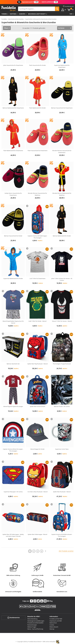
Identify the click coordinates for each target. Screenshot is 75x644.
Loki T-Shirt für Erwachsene (37, 278)
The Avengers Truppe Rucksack (62, 364)
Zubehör (22, 14)
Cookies (52, 625)
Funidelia (4, 19)
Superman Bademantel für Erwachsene (62, 66)
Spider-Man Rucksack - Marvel (62, 492)
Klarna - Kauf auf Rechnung (35, 629)
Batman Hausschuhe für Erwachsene (62, 108)
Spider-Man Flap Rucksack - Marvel (37, 364)
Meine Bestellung (32, 619)
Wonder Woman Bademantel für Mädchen (62, 194)
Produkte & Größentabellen (35, 623)
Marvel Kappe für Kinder (37, 449)
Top (71, 14)
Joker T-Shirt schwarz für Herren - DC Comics (62, 279)
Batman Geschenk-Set (13, 364)
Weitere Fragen (32, 627)
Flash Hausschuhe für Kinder (37, 65)
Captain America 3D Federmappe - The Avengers (37, 237)
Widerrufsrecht (54, 627)
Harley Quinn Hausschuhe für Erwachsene (13, 194)
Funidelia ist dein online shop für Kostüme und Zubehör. (9, 9)
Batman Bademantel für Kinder (62, 236)
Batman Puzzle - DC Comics (62, 406)
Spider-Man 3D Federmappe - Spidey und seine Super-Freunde (13, 535)
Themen (4, 14)
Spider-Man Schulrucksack (37, 406)
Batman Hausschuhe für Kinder (13, 236)
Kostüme (13, 14)
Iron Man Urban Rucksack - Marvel (37, 492)
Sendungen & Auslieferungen (36, 621)
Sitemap (52, 629)
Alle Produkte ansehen (66, 551)
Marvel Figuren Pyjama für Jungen (13, 406)
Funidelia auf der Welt (56, 619)
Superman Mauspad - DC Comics (13, 492)
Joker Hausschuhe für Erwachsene (13, 65)
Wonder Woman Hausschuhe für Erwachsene (62, 152)
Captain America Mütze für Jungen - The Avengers (13, 450)
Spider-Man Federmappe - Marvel (37, 534)
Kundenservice (14, 618)
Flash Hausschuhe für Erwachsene (37, 151)
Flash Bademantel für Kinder (37, 108)
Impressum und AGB (56, 621)
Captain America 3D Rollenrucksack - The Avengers (62, 535)
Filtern (6, 28)
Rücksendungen (32, 625)
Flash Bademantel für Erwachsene (13, 151)
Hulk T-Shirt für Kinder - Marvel (37, 321)
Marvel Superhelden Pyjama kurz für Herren (13, 322)
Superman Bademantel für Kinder (13, 278)
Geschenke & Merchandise (16, 19)
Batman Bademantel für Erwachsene (13, 108)
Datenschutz (53, 623)
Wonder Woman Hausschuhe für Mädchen (37, 194)
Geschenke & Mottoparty (37, 14)
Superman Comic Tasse (62, 449)
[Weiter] (46, 551)
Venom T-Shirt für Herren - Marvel (62, 321)
